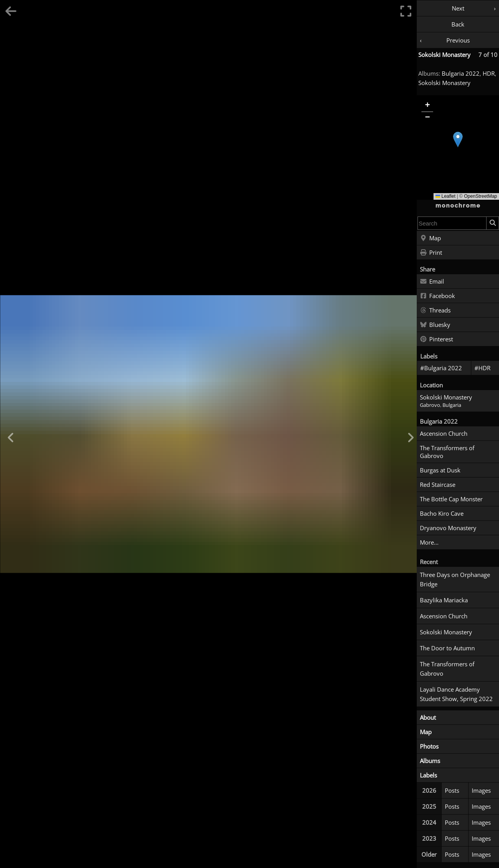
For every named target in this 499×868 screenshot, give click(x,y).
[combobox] (452, 223)
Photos (429, 746)
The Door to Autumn (447, 648)
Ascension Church (444, 433)
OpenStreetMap (480, 196)
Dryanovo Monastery (448, 528)
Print (431, 253)
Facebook (437, 296)
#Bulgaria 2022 (441, 368)
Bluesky (435, 325)
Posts (452, 790)
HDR (489, 73)
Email (432, 282)
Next (458, 8)
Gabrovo (430, 405)
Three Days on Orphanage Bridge (455, 579)
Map (430, 238)
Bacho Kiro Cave (442, 513)
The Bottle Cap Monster (451, 499)
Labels (428, 775)
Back (458, 24)
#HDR (482, 368)
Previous (458, 40)
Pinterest (436, 339)
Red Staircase (438, 485)
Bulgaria (452, 405)
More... (429, 542)
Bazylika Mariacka (444, 600)
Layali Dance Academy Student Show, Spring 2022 (456, 694)
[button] (458, 139)
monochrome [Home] (458, 206)
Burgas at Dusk (440, 470)
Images (481, 790)
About (428, 717)
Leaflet (445, 196)
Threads (435, 311)
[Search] (492, 223)
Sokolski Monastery (444, 55)
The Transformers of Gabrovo (447, 452)
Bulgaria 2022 (461, 73)
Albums (430, 761)
